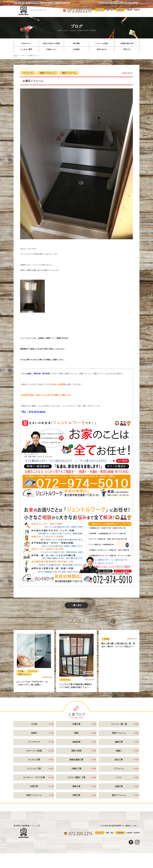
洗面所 (34, 733)
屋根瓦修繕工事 (76, 760)
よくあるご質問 (26, 49)
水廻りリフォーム (47, 73)
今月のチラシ (26, 43)
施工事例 (76, 43)
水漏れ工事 (76, 769)
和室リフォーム (119, 733)
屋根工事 (76, 786)
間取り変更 (76, 751)
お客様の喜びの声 (127, 43)
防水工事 (119, 760)
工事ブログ (127, 49)
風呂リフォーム (69, 73)
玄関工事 (76, 795)
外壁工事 (34, 786)
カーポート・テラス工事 (34, 778)
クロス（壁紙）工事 (76, 778)
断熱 (76, 733)
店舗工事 (119, 786)
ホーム (16, 55)
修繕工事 (119, 742)
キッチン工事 (34, 760)
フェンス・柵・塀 (119, 724)
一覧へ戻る (76, 605)
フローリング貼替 (34, 751)
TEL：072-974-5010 (33, 412)
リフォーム (28, 73)
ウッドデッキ (34, 742)
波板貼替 (76, 742)
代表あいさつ (51, 49)
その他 (21, 671)
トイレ (119, 778)
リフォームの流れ (102, 43)
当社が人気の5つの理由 (51, 43)
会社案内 (76, 49)
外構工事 (76, 724)
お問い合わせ (102, 49)
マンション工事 (34, 769)
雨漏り (119, 751)
